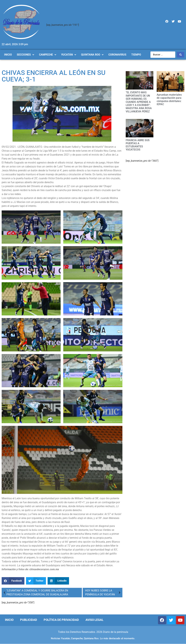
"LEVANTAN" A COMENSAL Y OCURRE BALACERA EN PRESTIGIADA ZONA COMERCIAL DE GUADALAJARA (35, 592)
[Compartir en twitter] (36, 581)
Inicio (9, 620)
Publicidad (29, 620)
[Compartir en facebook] (13, 581)
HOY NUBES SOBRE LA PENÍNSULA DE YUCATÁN (103, 592)
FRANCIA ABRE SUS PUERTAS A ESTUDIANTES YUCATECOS (138, 145)
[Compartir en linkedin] (58, 581)
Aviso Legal (94, 620)
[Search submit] (181, 55)
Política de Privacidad (61, 620)
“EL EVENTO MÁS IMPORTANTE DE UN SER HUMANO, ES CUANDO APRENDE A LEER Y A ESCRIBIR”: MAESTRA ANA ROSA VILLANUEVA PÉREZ (139, 102)
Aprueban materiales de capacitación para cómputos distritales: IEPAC (169, 99)
